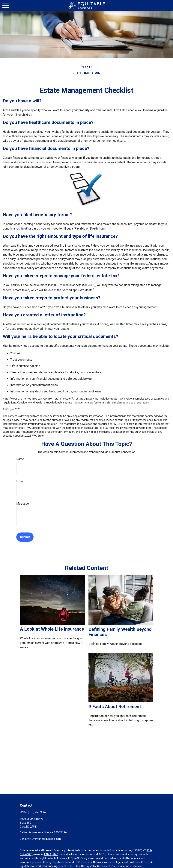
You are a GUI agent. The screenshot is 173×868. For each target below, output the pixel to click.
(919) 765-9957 (37, 812)
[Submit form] (25, 537)
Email (20, 481)
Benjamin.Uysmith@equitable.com (40, 839)
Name (20, 459)
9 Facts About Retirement (115, 707)
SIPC (55, 854)
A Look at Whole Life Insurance (52, 629)
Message (23, 504)
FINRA (48, 854)
